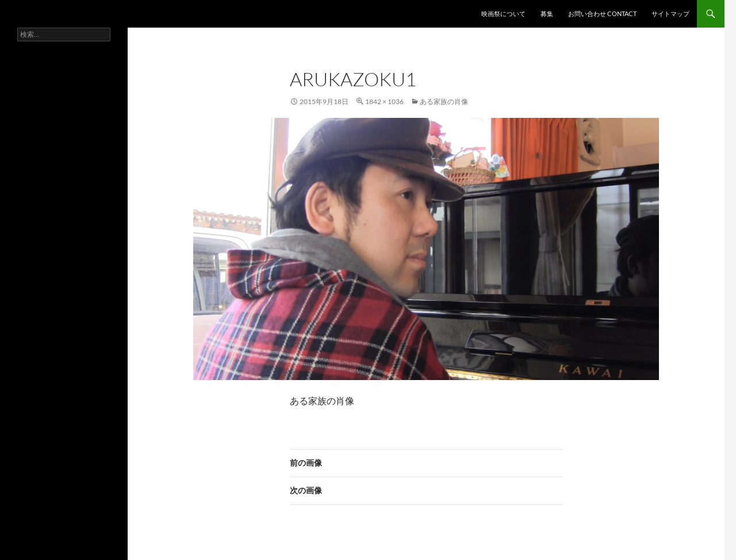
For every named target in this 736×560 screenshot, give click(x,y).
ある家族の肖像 (444, 101)
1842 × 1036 (384, 101)
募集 (547, 14)
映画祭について (503, 14)
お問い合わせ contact (602, 14)
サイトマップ (670, 14)
